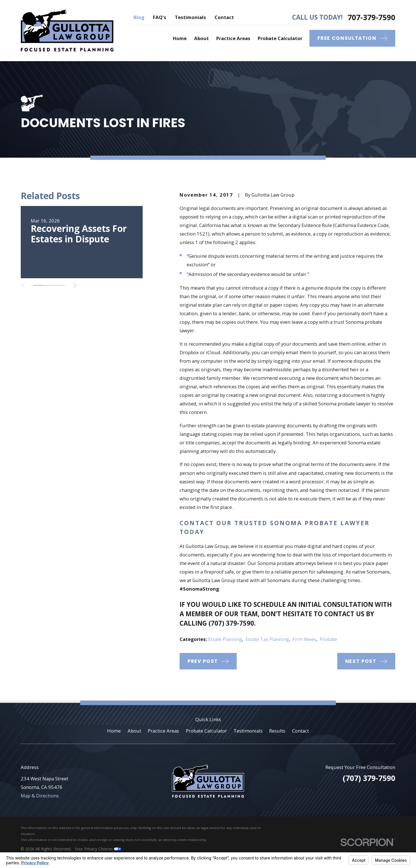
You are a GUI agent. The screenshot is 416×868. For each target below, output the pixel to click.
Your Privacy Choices (98, 849)
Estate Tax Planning (267, 639)
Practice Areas (163, 731)
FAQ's (160, 17)
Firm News (304, 639)
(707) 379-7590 (231, 623)
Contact (224, 17)
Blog (139, 17)
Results (277, 731)
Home (114, 731)
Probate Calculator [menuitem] (280, 38)
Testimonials (190, 17)
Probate (328, 639)
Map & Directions (40, 796)
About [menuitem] (201, 38)
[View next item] (75, 285)
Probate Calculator (206, 731)
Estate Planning (225, 639)
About (134, 731)
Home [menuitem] (180, 38)
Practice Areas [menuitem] (233, 38)
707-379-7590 (371, 17)
